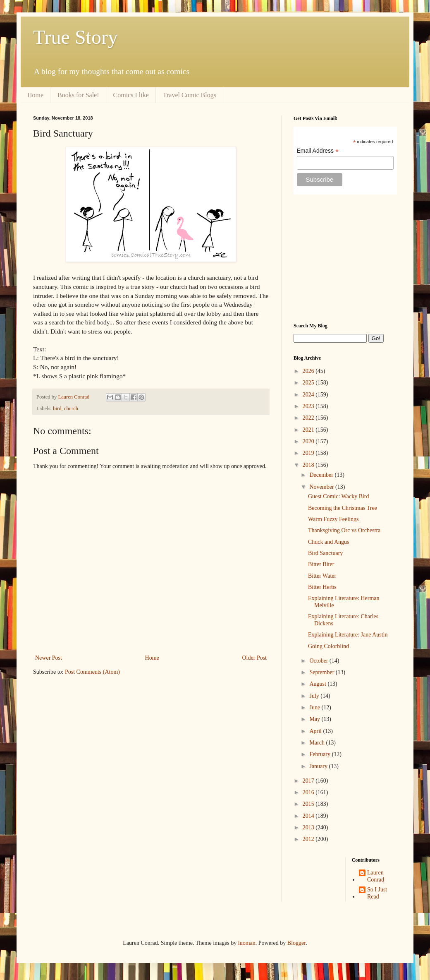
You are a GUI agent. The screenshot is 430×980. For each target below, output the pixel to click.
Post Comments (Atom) (92, 672)
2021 (309, 430)
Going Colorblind (328, 646)
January (319, 766)
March (318, 743)
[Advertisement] (345, 259)
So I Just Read (377, 893)
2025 (309, 383)
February (320, 754)
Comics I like (131, 95)
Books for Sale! (78, 95)
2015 (309, 804)
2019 (309, 453)
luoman (247, 943)
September (322, 672)
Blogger (296, 943)
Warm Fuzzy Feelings (333, 519)
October (319, 661)
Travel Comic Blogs (190, 95)
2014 (309, 816)
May (315, 719)
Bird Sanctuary (325, 553)
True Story (75, 37)
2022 (309, 418)
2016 (309, 792)
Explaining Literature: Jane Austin (348, 635)
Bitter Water (322, 576)
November (322, 487)
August (318, 684)
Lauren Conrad (376, 876)
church (71, 408)
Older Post (255, 658)
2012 (309, 839)
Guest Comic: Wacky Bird (339, 496)
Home (35, 95)
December (322, 475)
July (315, 696)
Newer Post (49, 658)
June (315, 707)
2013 (309, 827)
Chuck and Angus (329, 542)
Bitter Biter (321, 564)
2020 (309, 441)
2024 (309, 395)
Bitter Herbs (322, 587)
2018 (309, 465)
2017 (309, 781)
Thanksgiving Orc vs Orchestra (344, 530)
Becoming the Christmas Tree (343, 508)
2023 (309, 406)
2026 (309, 371)
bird (57, 408)
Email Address (318, 151)
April (316, 731)
